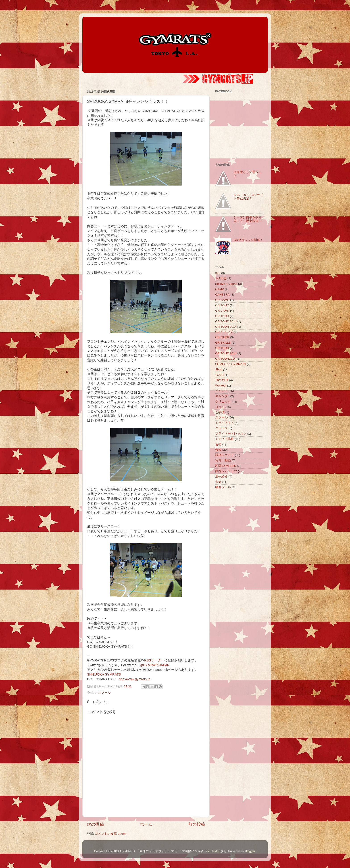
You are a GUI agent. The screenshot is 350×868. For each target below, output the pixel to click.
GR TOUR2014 (225, 359)
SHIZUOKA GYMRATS (104, 674)
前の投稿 (197, 824)
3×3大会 (221, 278)
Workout (221, 385)
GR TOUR (222, 305)
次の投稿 (95, 824)
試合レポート (225, 455)
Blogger (250, 851)
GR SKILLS (223, 343)
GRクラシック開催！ (248, 240)
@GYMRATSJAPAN (154, 665)
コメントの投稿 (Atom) (111, 834)
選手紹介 (221, 476)
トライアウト (225, 423)
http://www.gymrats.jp (134, 679)
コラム (220, 407)
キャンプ (221, 396)
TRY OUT (222, 380)
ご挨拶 (220, 412)
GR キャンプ (224, 332)
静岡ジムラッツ (226, 471)
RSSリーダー (154, 660)
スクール (104, 693)
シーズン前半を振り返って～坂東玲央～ (248, 219)
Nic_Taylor (212, 851)
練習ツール (223, 487)
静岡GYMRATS (226, 466)
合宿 (218, 444)
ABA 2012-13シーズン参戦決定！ (248, 197)
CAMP (220, 289)
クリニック (223, 402)
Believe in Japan (226, 284)
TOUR (219, 375)
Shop (219, 369)
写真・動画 (223, 460)
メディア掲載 (225, 439)
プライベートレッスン (231, 434)
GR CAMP (222, 300)
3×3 (218, 273)
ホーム (146, 824)
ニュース (221, 428)
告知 (218, 450)
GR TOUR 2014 (226, 321)
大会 (218, 482)
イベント (221, 391)
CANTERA (222, 295)
